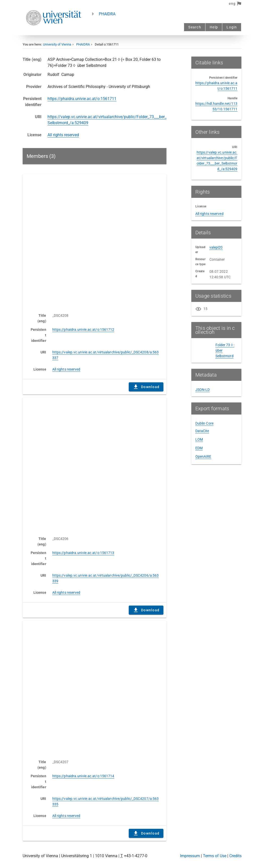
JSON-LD (203, 390)
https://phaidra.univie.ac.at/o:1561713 (83, 553)
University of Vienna (57, 44)
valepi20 (216, 247)
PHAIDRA (107, 14)
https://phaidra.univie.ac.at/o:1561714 (83, 776)
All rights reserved (63, 135)
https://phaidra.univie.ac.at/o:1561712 (83, 330)
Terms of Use (215, 856)
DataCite (202, 431)
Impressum (190, 856)
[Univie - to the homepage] (54, 32)
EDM (199, 448)
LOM (199, 439)
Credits (235, 856)
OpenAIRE (203, 456)
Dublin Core (204, 423)
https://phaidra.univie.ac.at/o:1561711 (82, 99)
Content (95, 241)
